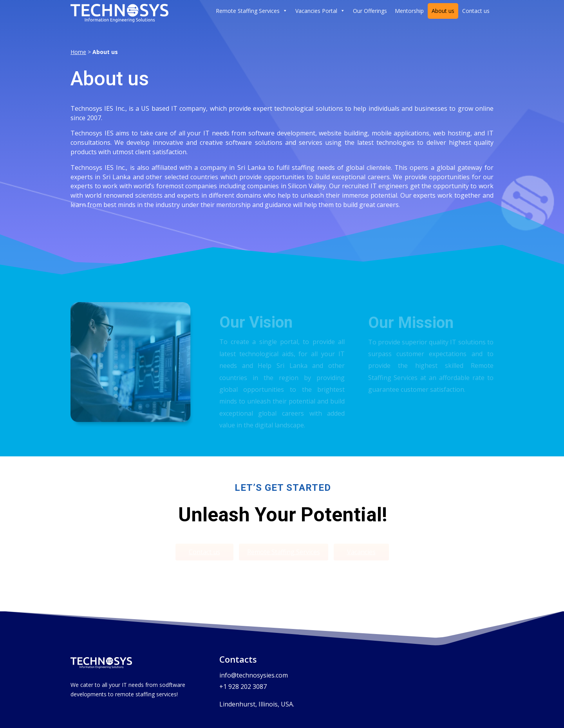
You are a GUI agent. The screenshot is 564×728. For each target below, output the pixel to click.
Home (78, 52)
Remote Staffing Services (252, 11)
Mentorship (409, 11)
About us (443, 11)
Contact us (476, 11)
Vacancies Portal (320, 11)
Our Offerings (370, 11)
